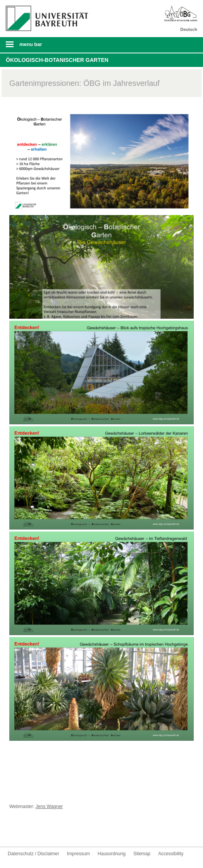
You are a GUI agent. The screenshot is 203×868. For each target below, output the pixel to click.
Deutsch (189, 29)
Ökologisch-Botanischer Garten (57, 60)
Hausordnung (112, 854)
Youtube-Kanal (26, 832)
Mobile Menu (45, 47)
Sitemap (142, 854)
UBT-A (51, 832)
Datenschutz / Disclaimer (34, 854)
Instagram (39, 832)
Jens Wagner (49, 806)
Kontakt (64, 832)
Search (179, 45)
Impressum (78, 854)
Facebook (14, 832)
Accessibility (171, 854)
